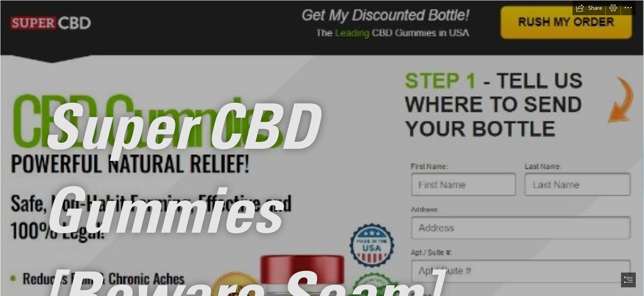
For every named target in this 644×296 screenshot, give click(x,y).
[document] (322, 148)
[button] (589, 8)
